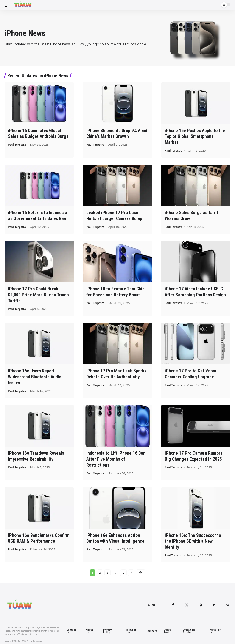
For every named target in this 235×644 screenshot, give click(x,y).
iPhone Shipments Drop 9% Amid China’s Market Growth (117, 133)
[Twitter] (185, 603)
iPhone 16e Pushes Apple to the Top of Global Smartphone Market (195, 136)
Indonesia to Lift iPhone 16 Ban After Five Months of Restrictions (116, 457)
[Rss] (227, 603)
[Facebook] (171, 603)
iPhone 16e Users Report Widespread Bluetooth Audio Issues (35, 375)
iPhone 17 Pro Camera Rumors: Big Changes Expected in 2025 (194, 454)
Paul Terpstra (18, 144)
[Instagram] (199, 603)
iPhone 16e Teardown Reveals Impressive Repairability (36, 454)
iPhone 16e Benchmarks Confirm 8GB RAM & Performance (39, 535)
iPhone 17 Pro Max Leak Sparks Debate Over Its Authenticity (116, 372)
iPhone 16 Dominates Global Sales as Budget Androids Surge (38, 133)
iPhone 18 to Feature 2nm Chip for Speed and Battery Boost (115, 291)
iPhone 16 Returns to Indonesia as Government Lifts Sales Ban (38, 215)
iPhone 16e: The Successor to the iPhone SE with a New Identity (193, 538)
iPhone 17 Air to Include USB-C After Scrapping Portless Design (195, 291)
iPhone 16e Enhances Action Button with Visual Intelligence (115, 535)
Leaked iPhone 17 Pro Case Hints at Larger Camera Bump (114, 215)
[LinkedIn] (213, 603)
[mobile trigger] (8, 5)
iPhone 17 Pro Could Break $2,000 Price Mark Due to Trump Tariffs (38, 293)
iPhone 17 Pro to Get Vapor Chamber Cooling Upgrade (191, 372)
